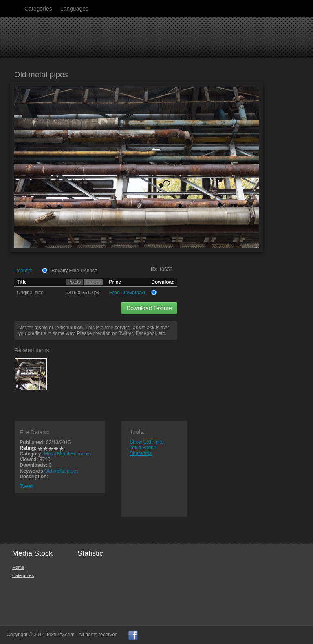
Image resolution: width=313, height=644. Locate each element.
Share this (141, 453)
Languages (74, 9)
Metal (50, 454)
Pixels (74, 282)
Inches (93, 282)
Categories (38, 9)
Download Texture (149, 308)
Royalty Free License (74, 271)
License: (23, 271)
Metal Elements (74, 454)
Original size (30, 293)
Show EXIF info (147, 442)
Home (18, 567)
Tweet (26, 486)
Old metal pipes (61, 471)
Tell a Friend (143, 448)
